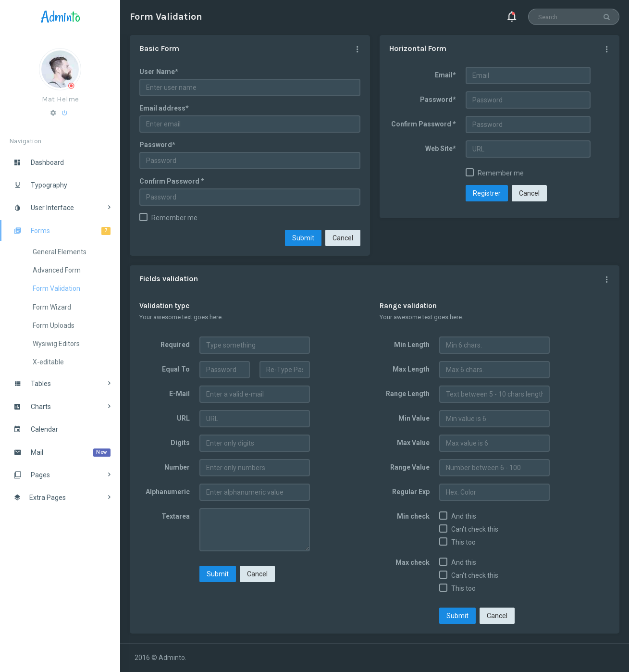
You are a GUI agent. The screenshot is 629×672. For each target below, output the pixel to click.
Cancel (343, 238)
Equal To (176, 369)
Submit (303, 238)
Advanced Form (57, 270)
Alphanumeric (168, 492)
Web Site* (441, 149)
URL (183, 418)
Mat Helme (60, 99)
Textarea (176, 516)
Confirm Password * (172, 181)
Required (175, 345)
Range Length (408, 394)
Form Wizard (52, 307)
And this (464, 516)
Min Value (414, 418)
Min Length (412, 345)
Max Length (411, 369)
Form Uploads (54, 325)
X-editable (48, 362)
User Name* (159, 72)
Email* (445, 75)
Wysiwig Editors (56, 344)
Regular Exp (411, 492)
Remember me (174, 218)
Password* (157, 145)
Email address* (164, 108)
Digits (180, 443)
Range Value (410, 467)
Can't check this (475, 529)
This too (463, 542)
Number (177, 467)
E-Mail (179, 394)
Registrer (487, 193)
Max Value (413, 443)
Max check (413, 562)
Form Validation (56, 288)
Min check (413, 516)
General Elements (60, 252)
